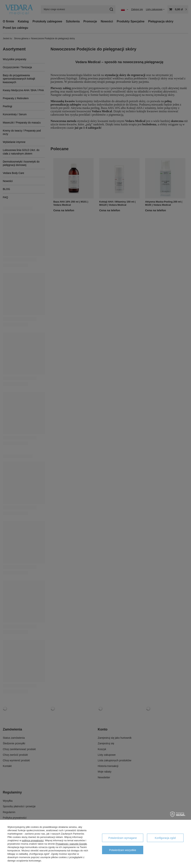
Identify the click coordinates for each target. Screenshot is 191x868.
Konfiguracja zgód (165, 838)
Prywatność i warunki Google (71, 844)
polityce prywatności (33, 840)
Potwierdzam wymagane (123, 838)
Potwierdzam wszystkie (123, 850)
